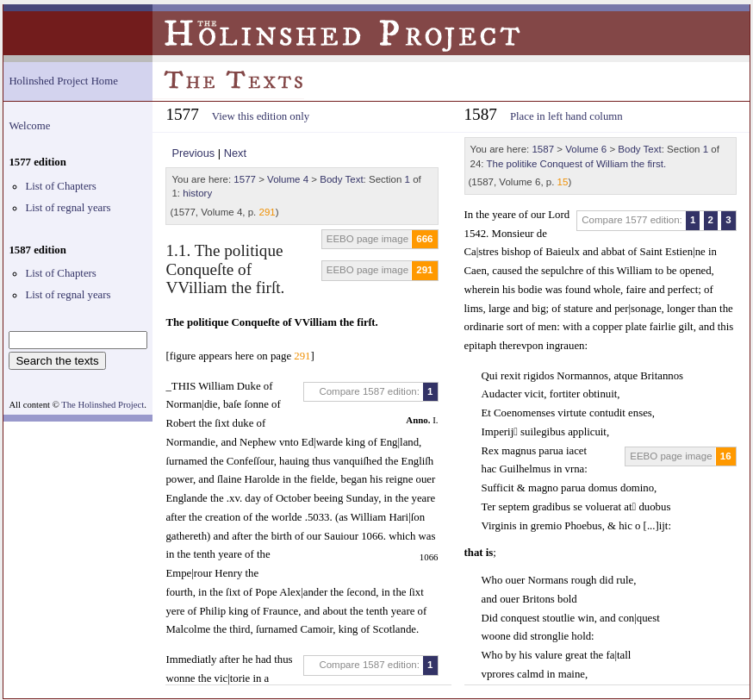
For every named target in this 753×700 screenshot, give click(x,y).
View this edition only (261, 116)
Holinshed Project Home (63, 81)
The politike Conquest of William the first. (577, 164)
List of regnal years (68, 208)
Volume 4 (288, 179)
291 (268, 212)
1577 (245, 179)
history (197, 193)
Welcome (29, 126)
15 (563, 182)
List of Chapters (60, 186)
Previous (193, 153)
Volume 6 (586, 149)
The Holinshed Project (103, 405)
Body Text (341, 179)
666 (424, 239)
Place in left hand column (566, 116)
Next (235, 153)
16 (726, 456)
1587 (543, 149)
